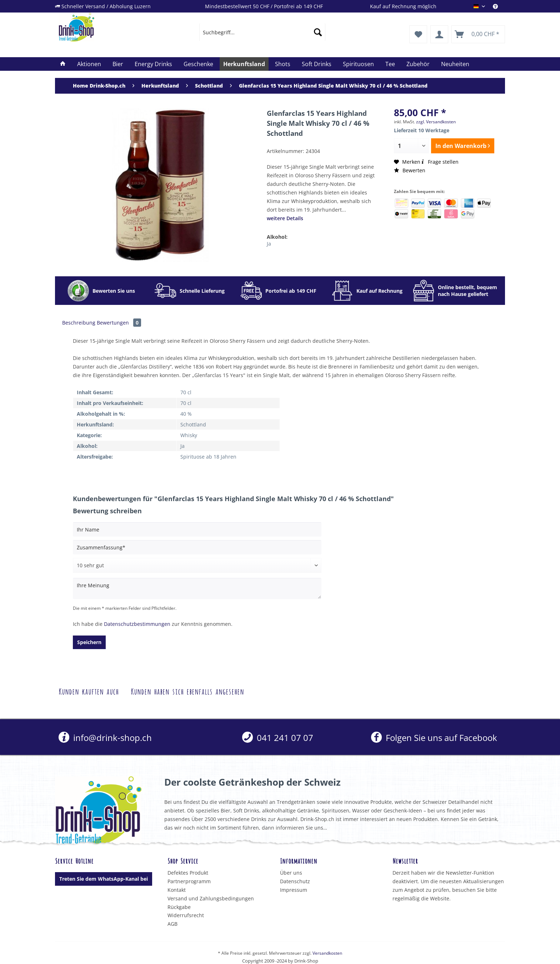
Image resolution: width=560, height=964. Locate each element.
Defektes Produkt (188, 873)
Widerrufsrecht (186, 915)
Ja (269, 244)
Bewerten (410, 170)
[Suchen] (318, 32)
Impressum (294, 890)
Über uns (291, 873)
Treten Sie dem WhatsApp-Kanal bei (104, 879)
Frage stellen (439, 162)
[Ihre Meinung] (197, 589)
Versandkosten (327, 953)
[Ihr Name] (197, 529)
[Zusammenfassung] (197, 547)
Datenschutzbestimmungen (137, 624)
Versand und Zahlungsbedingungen (211, 898)
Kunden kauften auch (89, 691)
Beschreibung (79, 323)
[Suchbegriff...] (262, 32)
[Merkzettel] (418, 34)
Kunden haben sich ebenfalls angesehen (187, 691)
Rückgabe (179, 907)
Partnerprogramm (189, 881)
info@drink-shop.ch (105, 738)
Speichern (89, 642)
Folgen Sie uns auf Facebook (434, 738)
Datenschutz (295, 881)
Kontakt (177, 890)
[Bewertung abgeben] (197, 565)
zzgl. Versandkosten (436, 122)
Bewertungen (119, 323)
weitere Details (285, 218)
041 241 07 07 (278, 738)
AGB (172, 924)
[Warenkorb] (478, 34)
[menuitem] (499, 6)
